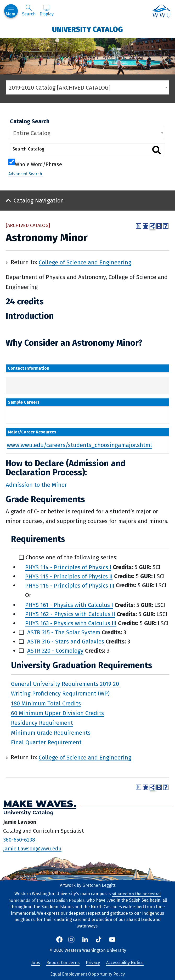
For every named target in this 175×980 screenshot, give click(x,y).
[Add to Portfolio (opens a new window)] (145, 226)
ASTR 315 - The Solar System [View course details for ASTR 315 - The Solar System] (64, 632)
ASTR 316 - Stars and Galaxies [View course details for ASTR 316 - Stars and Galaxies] (66, 642)
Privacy (93, 963)
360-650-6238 (19, 840)
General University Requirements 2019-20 (66, 684)
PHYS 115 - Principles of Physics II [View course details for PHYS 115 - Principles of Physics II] (69, 576)
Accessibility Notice (125, 963)
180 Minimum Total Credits (46, 703)
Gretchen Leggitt (99, 885)
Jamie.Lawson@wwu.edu (32, 848)
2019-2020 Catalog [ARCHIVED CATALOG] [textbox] (60, 88)
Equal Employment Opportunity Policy (87, 974)
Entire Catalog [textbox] (32, 133)
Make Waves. (40, 804)
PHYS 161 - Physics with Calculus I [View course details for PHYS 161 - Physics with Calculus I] (69, 605)
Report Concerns (63, 963)
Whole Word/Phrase (38, 164)
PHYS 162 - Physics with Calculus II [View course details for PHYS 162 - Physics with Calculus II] (70, 614)
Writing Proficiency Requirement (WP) (60, 694)
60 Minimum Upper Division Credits (57, 713)
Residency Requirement (42, 723)
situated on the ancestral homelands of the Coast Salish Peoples (84, 897)
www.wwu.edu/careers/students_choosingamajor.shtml (79, 445)
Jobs (36, 963)
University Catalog (87, 29)
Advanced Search (25, 174)
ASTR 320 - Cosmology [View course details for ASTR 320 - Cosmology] (55, 651)
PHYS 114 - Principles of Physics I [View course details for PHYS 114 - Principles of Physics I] (68, 567)
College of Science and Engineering (85, 262)
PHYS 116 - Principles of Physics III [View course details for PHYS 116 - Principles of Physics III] (70, 585)
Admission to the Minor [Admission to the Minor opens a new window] (36, 485)
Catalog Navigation (39, 201)
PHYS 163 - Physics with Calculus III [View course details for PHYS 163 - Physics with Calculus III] (71, 623)
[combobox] (87, 87)
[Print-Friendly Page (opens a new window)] (159, 226)
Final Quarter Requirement (46, 742)
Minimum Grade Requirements (51, 732)
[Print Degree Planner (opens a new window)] (139, 226)
